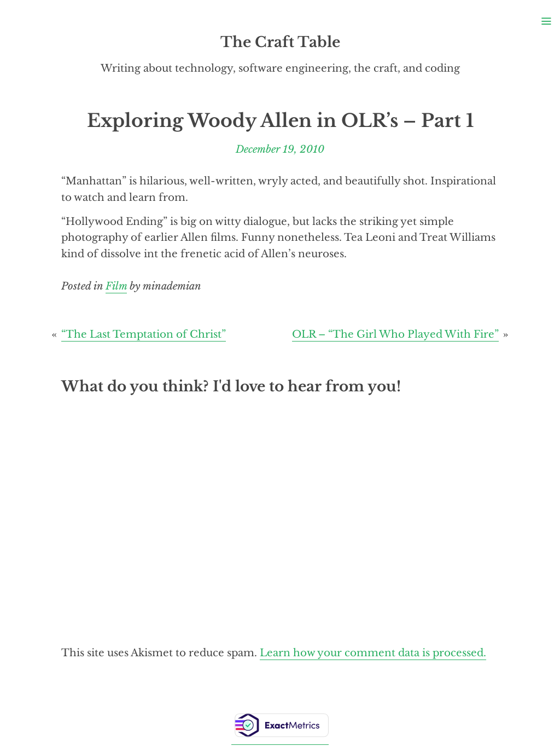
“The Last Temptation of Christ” (144, 334)
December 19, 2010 (280, 149)
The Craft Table (280, 42)
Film (116, 286)
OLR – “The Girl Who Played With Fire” (395, 334)
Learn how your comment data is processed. (373, 653)
